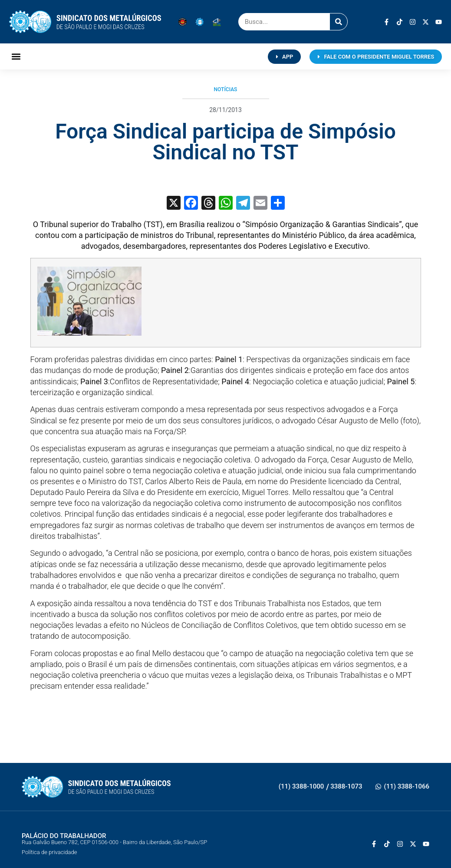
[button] (16, 57)
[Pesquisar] (339, 22)
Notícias (226, 89)
